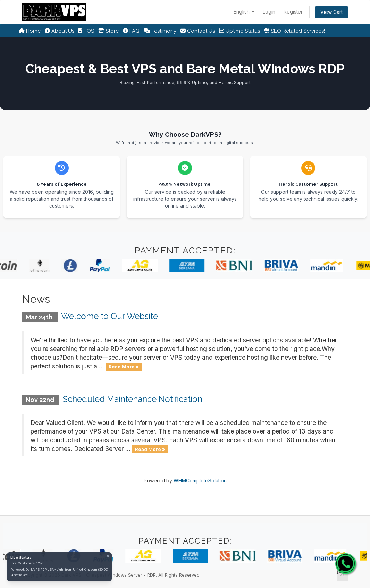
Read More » (124, 367)
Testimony (160, 31)
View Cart (331, 12)
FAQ (131, 31)
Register (293, 12)
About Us (60, 31)
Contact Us (198, 31)
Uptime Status (239, 31)
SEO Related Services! (295, 31)
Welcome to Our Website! (111, 316)
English (244, 12)
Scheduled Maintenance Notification (133, 399)
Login (269, 12)
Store (108, 31)
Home (30, 31)
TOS (86, 31)
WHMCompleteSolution (200, 481)
